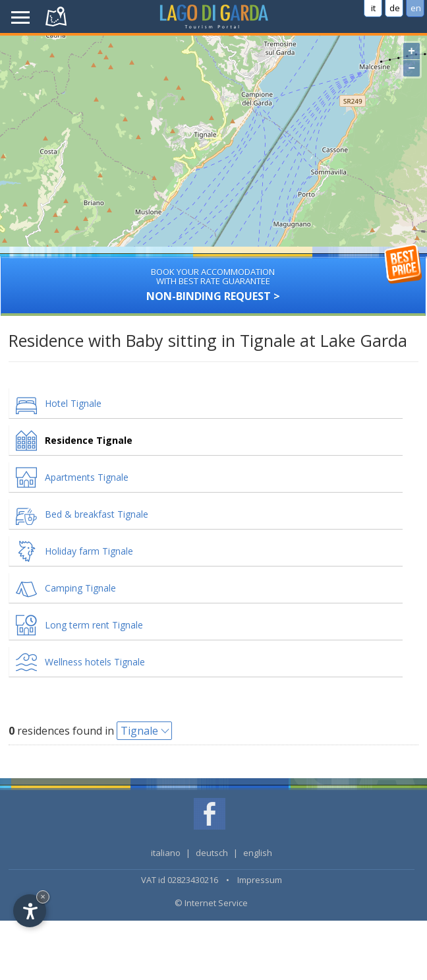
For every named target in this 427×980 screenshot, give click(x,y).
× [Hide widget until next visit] (43, 897)
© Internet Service (211, 903)
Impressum (260, 880)
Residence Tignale (89, 440)
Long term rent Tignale (94, 625)
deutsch (212, 853)
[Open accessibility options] (30, 911)
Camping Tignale (80, 588)
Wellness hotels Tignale (95, 662)
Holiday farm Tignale (89, 551)
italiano (166, 853)
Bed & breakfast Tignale (97, 514)
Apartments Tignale (87, 477)
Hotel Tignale (73, 403)
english (258, 853)
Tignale (139, 731)
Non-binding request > (213, 280)
